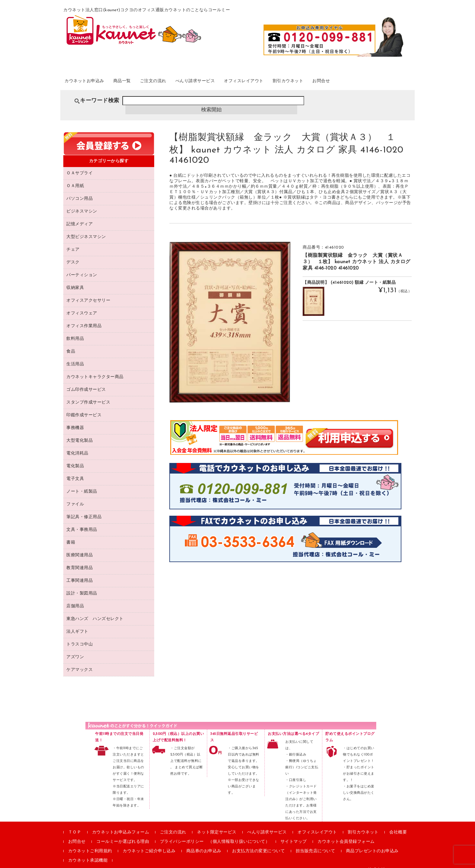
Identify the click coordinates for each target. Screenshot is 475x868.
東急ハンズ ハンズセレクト (95, 611)
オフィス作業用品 (84, 318)
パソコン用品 (80, 191)
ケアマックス (80, 662)
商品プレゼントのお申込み (372, 843)
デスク (73, 254)
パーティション (82, 267)
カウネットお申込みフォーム (121, 824)
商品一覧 (138, 82)
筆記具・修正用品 (84, 509)
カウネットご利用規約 (90, 843)
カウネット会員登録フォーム (346, 834)
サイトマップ (294, 834)
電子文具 (75, 471)
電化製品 (75, 458)
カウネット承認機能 (88, 852)
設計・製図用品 (82, 585)
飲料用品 (75, 331)
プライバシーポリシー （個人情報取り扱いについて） (215, 834)
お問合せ (379, 82)
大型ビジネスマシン (86, 229)
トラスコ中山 (80, 636)
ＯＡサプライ (80, 165)
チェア (73, 241)
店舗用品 (75, 598)
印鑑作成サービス (84, 407)
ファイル (75, 496)
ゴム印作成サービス (86, 382)
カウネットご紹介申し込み (149, 843)
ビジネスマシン (82, 203)
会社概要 (398, 824)
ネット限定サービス (217, 824)
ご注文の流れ (176, 82)
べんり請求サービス (227, 82)
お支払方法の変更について (258, 843)
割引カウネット (339, 82)
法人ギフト (77, 623)
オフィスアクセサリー (88, 292)
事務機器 (75, 420)
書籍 (71, 534)
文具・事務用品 (82, 522)
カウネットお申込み (93, 82)
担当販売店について (316, 843)
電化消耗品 (77, 445)
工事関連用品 (80, 573)
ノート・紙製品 (82, 483)
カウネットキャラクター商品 (95, 369)
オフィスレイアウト (285, 82)
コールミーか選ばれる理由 (123, 834)
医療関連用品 (80, 547)
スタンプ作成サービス (88, 394)
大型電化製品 (80, 432)
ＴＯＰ (75, 824)
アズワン (75, 649)
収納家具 (75, 280)
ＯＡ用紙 (75, 178)
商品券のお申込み (204, 843)
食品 (71, 343)
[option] (230, 314)
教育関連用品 (80, 560)
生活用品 (75, 356)
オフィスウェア (82, 305)
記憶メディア (80, 216)
